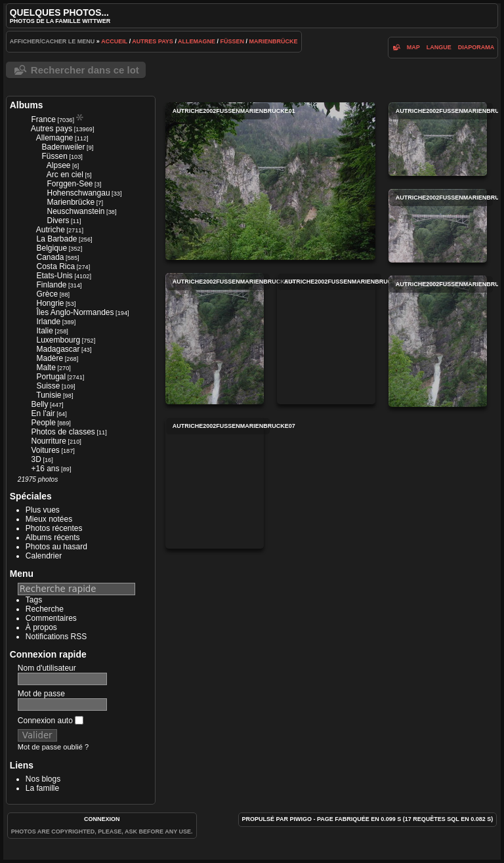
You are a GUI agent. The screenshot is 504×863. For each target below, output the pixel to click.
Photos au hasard (56, 547)
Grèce (47, 294)
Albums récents (53, 537)
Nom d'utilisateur (47, 668)
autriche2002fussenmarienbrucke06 (438, 341)
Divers (58, 221)
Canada (50, 257)
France (43, 119)
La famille (42, 788)
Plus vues (43, 510)
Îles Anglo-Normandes (75, 312)
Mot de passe (41, 694)
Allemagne (197, 41)
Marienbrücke (274, 41)
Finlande (51, 285)
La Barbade (56, 239)
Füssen (233, 41)
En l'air (43, 413)
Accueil (114, 41)
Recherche (45, 609)
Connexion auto (51, 721)
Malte (46, 368)
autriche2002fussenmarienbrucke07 (215, 483)
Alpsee (59, 165)
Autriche (51, 230)
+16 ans (45, 469)
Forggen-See (70, 184)
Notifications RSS (56, 637)
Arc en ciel (65, 175)
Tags (34, 600)
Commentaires (51, 618)
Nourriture (48, 441)
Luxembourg (58, 340)
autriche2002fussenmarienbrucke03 (438, 226)
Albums (27, 105)
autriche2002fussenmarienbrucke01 (270, 181)
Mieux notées (49, 519)
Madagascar (58, 349)
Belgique (52, 248)
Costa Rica (55, 266)
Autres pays (153, 41)
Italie (44, 331)
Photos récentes (54, 528)
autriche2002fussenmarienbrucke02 (438, 139)
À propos (41, 627)
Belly (39, 404)
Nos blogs (43, 779)
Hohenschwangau (78, 193)
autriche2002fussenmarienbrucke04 (215, 339)
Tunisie (49, 395)
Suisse (48, 386)
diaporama (476, 47)
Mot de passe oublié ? (53, 747)
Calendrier (44, 556)
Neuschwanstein (75, 211)
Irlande (48, 322)
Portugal (51, 377)
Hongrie (50, 303)
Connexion (102, 819)
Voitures (45, 450)
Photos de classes (63, 432)
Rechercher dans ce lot (85, 70)
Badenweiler (63, 147)
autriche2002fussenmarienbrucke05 (326, 339)
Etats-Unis (54, 276)
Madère (50, 358)
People (43, 423)
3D (36, 459)
